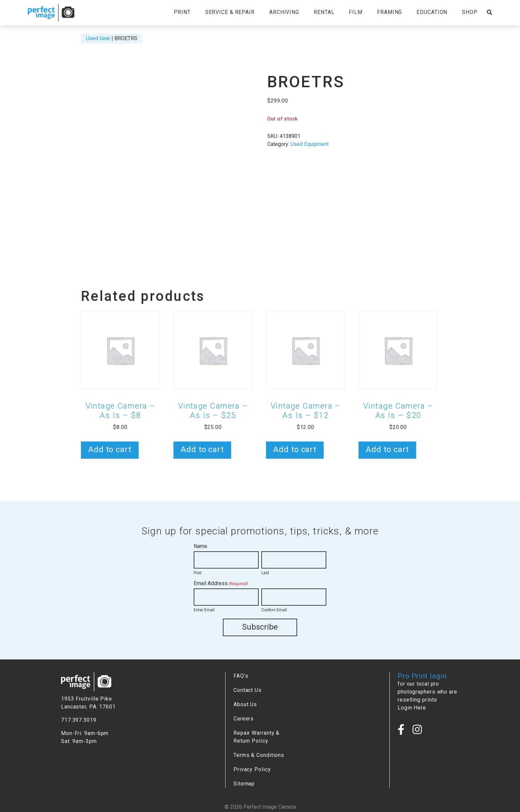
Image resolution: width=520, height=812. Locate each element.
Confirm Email (274, 610)
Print (182, 12)
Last (265, 573)
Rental (324, 12)
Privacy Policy (252, 769)
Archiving (284, 12)
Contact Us (248, 690)
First (198, 573)
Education (432, 12)
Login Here (412, 707)
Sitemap (244, 783)
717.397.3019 (79, 720)
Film (356, 12)
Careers (244, 718)
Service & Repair (230, 12)
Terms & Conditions (259, 755)
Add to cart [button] (110, 449)
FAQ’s (241, 676)
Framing (390, 12)
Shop (470, 12)
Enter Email (204, 610)
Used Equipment (310, 144)
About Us (245, 704)
